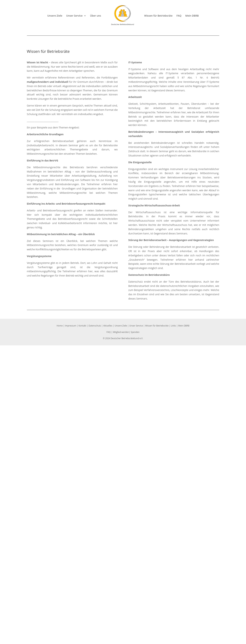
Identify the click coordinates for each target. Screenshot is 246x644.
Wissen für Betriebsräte (158, 16)
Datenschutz (95, 326)
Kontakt (82, 326)
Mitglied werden (121, 332)
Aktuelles (108, 326)
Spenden (135, 332)
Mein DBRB (192, 16)
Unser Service (74, 16)
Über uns (96, 16)
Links (173, 326)
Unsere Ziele (55, 16)
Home (60, 326)
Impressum (70, 326)
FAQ (179, 16)
